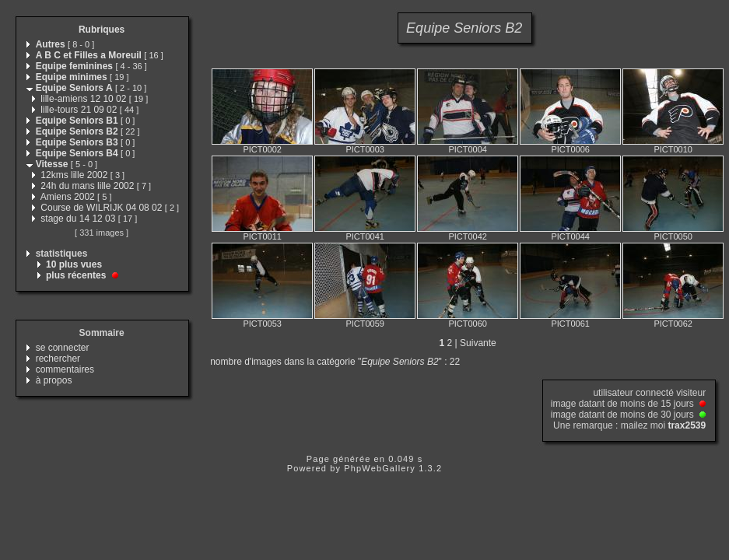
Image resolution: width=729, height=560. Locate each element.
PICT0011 (262, 236)
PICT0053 (262, 324)
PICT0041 (365, 236)
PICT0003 (365, 149)
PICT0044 (570, 236)
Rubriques (102, 30)
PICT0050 (673, 236)
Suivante (478, 343)
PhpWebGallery (380, 468)
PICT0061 (570, 324)
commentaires (65, 369)
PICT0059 (365, 324)
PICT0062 (673, 324)
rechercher (58, 359)
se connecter (63, 348)
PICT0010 (673, 149)
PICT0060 (468, 324)
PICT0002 (262, 149)
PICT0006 (570, 149)
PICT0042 (468, 236)
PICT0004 (468, 149)
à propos (54, 380)
